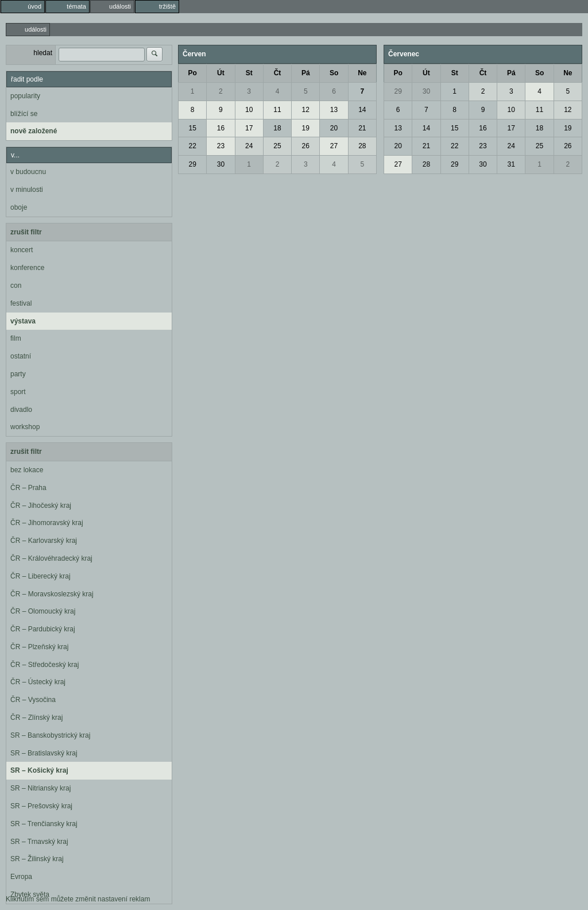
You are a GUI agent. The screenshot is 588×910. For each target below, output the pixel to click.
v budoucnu (28, 172)
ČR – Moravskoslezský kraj (52, 594)
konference (27, 268)
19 (306, 128)
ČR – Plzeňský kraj (39, 647)
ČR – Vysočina (33, 700)
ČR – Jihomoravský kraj (47, 523)
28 (362, 146)
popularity (25, 96)
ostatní (21, 356)
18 (277, 128)
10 (249, 110)
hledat (43, 53)
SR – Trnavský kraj (39, 842)
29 (192, 164)
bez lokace (27, 470)
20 (334, 128)
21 (362, 128)
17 (249, 128)
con (16, 286)
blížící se (24, 114)
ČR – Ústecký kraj (38, 682)
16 (221, 128)
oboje (19, 207)
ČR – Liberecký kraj (40, 576)
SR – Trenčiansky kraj (44, 824)
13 (334, 110)
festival (21, 303)
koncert (22, 250)
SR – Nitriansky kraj (40, 788)
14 (362, 110)
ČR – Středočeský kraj (45, 665)
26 (306, 146)
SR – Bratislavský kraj (44, 753)
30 (221, 164)
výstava (23, 321)
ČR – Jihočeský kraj (41, 506)
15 (192, 128)
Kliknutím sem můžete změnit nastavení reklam (78, 899)
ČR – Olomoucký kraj (43, 611)
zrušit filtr (26, 232)
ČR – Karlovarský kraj (44, 541)
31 (511, 164)
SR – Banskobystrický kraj (50, 735)
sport (18, 392)
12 (306, 110)
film (16, 338)
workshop (25, 427)
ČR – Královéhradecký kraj (51, 558)
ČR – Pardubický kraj (43, 629)
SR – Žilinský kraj (37, 859)
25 (277, 146)
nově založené (34, 131)
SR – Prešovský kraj (41, 806)
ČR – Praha (28, 488)
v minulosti (27, 190)
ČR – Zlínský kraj (36, 718)
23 (221, 146)
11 (277, 110)
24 (249, 146)
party (18, 374)
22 (192, 146)
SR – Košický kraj (39, 770)
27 (334, 146)
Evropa (21, 877)
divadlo (21, 410)
